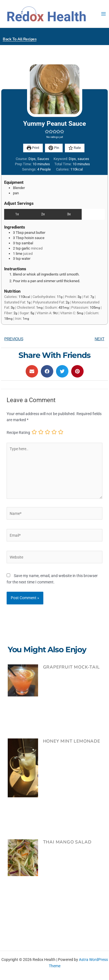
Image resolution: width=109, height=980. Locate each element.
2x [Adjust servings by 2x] (43, 214)
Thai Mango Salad (67, 842)
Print (33, 148)
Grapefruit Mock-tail (71, 667)
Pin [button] (54, 148)
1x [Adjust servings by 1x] (17, 214)
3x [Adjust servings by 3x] (69, 214)
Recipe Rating (18, 433)
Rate (75, 148)
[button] (47, 132)
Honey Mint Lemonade (72, 741)
